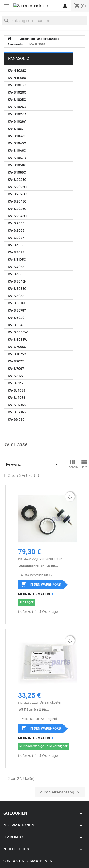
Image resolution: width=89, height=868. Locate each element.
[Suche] (44, 21)
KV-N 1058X (17, 78)
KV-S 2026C (17, 187)
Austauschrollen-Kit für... (38, 566)
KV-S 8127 (16, 376)
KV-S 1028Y (17, 121)
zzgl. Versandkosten (47, 559)
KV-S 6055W (18, 340)
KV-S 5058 (16, 296)
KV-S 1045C (17, 143)
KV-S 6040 (16, 318)
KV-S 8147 (16, 383)
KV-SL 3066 (17, 412)
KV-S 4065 (16, 267)
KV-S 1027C (17, 114)
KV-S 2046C (17, 209)
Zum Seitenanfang (60, 792)
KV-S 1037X (17, 136)
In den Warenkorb (41, 584)
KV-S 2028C (17, 194)
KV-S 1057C (17, 158)
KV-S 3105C (17, 260)
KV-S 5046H (17, 281)
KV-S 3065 (16, 245)
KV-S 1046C (17, 151)
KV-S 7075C (17, 354)
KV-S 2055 (16, 223)
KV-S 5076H (17, 303)
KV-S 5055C (17, 289)
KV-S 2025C (17, 180)
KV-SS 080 (16, 419)
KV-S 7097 (16, 369)
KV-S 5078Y (17, 310)
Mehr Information (34, 594)
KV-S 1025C (17, 100)
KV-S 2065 (16, 230)
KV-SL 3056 (17, 405)
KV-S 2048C (17, 216)
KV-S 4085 (16, 274)
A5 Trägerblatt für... (34, 709)
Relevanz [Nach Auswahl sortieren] (33, 464)
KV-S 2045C (17, 201)
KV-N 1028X (17, 71)
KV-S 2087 (16, 238)
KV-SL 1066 (17, 398)
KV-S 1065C (17, 172)
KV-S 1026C (17, 107)
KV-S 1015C (17, 85)
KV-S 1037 (16, 129)
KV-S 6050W (18, 332)
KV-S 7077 (16, 361)
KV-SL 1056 (17, 390)
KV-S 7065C (17, 347)
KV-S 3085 (16, 252)
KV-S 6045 (16, 325)
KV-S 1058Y (17, 165)
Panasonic (19, 58)
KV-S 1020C (17, 92)
